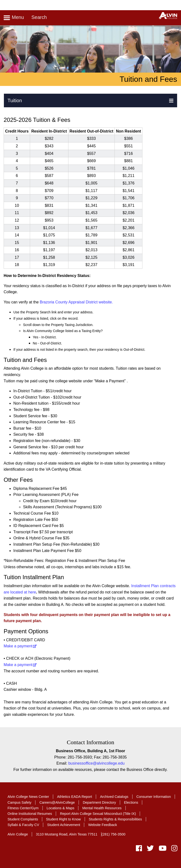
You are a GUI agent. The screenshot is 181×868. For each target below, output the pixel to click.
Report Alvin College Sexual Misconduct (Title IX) (98, 814)
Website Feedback (103, 825)
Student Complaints (23, 819)
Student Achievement (64, 825)
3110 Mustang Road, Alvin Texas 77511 (67, 834)
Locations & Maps (60, 808)
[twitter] (150, 849)
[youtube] (163, 849)
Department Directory (99, 802)
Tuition (15, 100)
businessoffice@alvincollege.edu (96, 763)
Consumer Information (154, 797)
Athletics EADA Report (74, 797)
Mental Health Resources (102, 808)
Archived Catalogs (114, 797)
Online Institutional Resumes (30, 814)
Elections (131, 802)
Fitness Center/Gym (23, 808)
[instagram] (173, 849)
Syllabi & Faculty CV (23, 825)
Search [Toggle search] (39, 17)
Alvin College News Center (28, 797)
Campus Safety (19, 802)
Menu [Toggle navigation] (14, 18)
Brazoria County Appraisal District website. (76, 302)
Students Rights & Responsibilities (115, 819)
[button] (171, 100)
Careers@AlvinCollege (57, 802)
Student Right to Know (63, 819)
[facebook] (139, 849)
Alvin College (18, 834)
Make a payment (18, 646)
